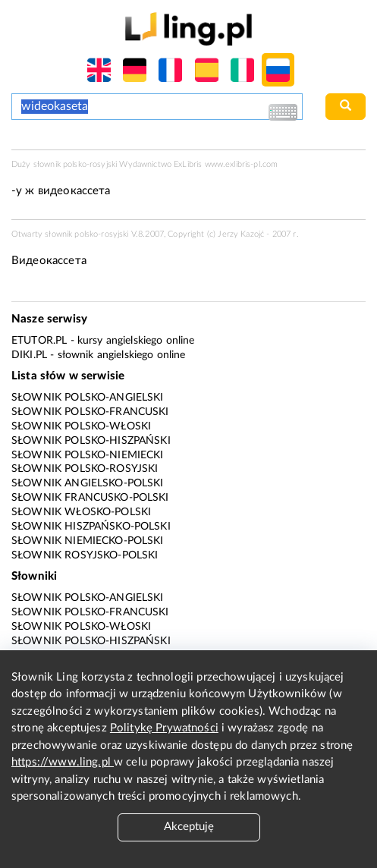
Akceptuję (189, 827)
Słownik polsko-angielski (88, 398)
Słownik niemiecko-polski (88, 541)
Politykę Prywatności (164, 728)
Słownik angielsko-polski (88, 483)
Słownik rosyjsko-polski (85, 555)
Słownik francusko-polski (90, 498)
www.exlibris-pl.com (242, 164)
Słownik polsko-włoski (81, 426)
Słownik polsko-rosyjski (85, 469)
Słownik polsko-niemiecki (88, 455)
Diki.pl (29, 355)
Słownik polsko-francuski (90, 412)
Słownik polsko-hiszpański (91, 441)
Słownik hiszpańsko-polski (91, 527)
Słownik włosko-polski (81, 512)
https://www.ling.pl (63, 762)
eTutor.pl (39, 341)
